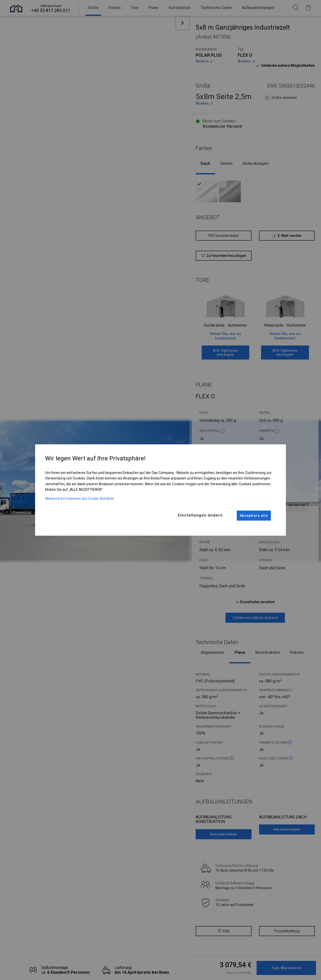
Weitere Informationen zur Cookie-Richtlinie (80, 499)
